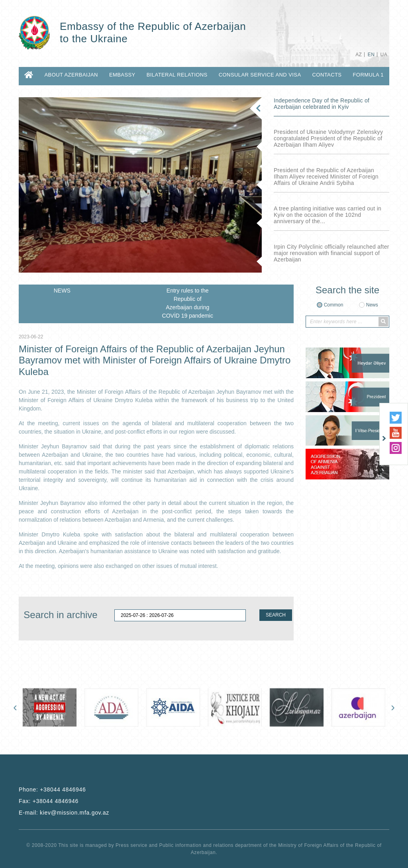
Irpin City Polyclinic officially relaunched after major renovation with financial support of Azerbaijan (331, 253)
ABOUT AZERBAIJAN (71, 75)
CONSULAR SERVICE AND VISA (260, 75)
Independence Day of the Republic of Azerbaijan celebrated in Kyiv (322, 104)
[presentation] (15, 707)
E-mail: (64, 813)
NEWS (62, 291)
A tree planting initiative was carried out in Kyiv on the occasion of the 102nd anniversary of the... (328, 215)
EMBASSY (122, 75)
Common (334, 305)
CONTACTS (327, 75)
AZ (359, 55)
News (372, 305)
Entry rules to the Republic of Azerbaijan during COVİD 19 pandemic (188, 303)
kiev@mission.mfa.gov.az (75, 813)
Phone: (52, 789)
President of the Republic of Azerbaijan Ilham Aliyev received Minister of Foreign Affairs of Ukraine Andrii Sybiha (326, 177)
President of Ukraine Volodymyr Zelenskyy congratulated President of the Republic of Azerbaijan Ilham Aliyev (328, 138)
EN (371, 55)
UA (384, 55)
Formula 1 (368, 75)
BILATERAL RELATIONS (177, 75)
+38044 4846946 (63, 789)
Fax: (49, 801)
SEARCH (276, 615)
